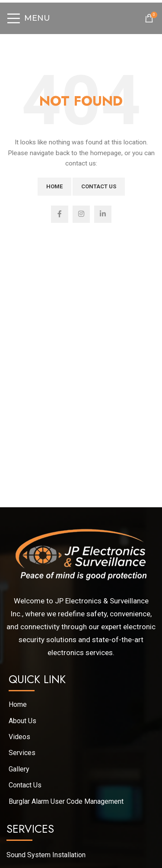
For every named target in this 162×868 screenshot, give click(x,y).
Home (54, 186)
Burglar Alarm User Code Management (66, 801)
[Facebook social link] (60, 214)
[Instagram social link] (81, 214)
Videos (19, 737)
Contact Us (99, 186)
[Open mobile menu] (28, 18)
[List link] (81, 855)
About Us (22, 721)
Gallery (19, 769)
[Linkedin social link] (103, 214)
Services (22, 753)
